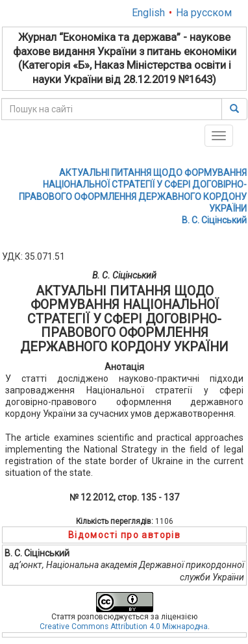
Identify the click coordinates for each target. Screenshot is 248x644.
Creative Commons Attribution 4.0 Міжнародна (124, 626)
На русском (204, 13)
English (148, 13)
